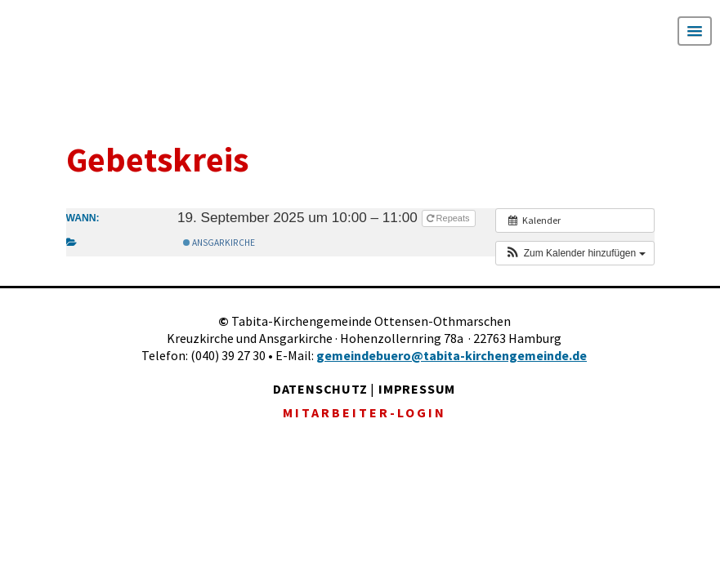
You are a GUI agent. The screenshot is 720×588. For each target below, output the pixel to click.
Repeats (449, 218)
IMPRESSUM (417, 389)
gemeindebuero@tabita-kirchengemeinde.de (452, 355)
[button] (575, 253)
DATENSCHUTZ (320, 389)
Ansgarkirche (219, 243)
